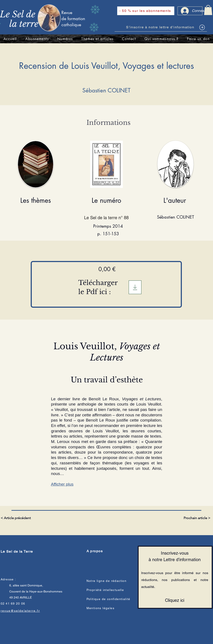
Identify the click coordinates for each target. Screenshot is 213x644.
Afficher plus (62, 484)
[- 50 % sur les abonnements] (146, 11)
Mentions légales (100, 608)
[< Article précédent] (16, 518)
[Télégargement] (135, 287)
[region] (176, 184)
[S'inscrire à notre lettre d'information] (161, 27)
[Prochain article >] (197, 518)
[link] (208, 10)
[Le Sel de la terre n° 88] (108, 218)
